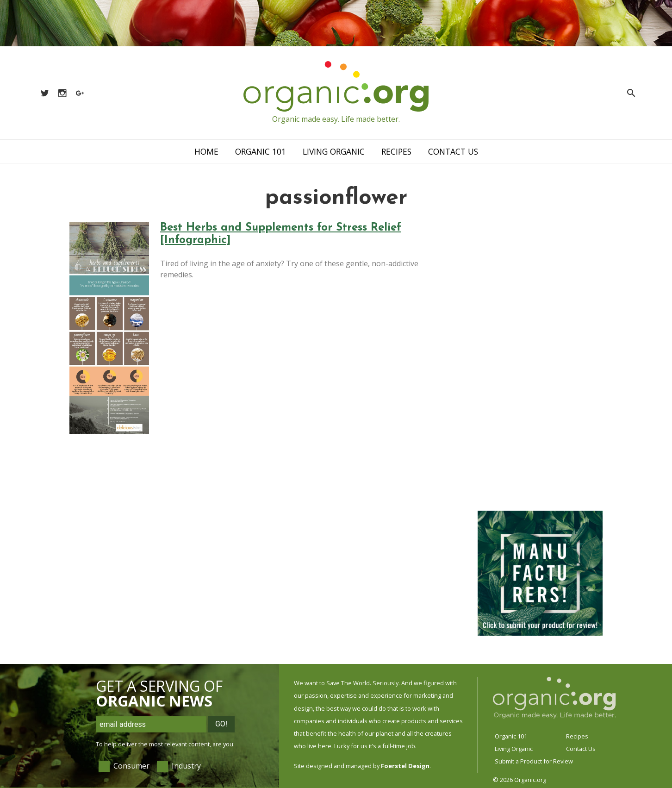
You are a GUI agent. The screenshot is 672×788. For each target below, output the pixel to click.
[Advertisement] (540, 361)
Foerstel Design (405, 766)
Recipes (396, 151)
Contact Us (453, 151)
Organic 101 (261, 151)
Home (206, 151)
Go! (221, 724)
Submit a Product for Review (534, 761)
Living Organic (334, 151)
